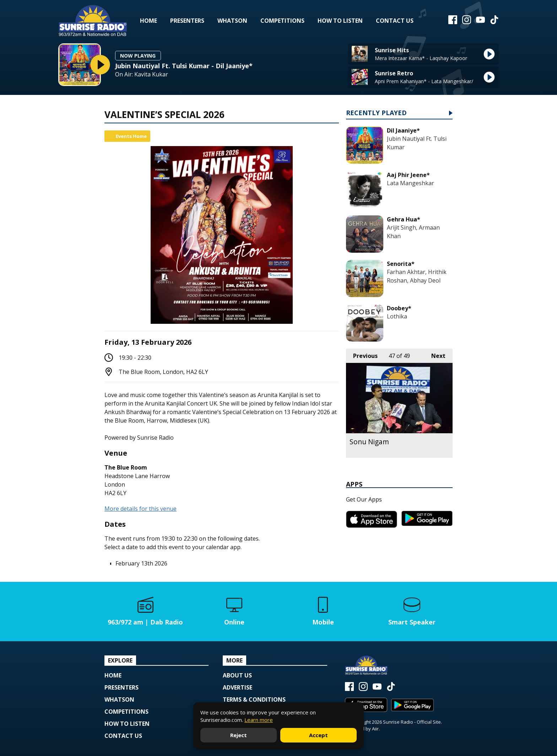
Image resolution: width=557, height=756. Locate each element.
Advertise (237, 687)
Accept (318, 735)
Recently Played (376, 113)
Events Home (131, 136)
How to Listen (340, 21)
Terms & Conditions (254, 699)
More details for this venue (140, 509)
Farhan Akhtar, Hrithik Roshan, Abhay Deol (417, 276)
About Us (237, 675)
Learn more (259, 720)
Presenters (187, 21)
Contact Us (395, 21)
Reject (239, 735)
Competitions (282, 21)
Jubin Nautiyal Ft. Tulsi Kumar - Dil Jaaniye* (184, 66)
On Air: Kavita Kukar (142, 74)
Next (435, 354)
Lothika (397, 316)
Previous (362, 354)
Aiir (375, 729)
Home (148, 21)
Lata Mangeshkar (410, 183)
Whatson (232, 21)
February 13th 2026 (141, 563)
